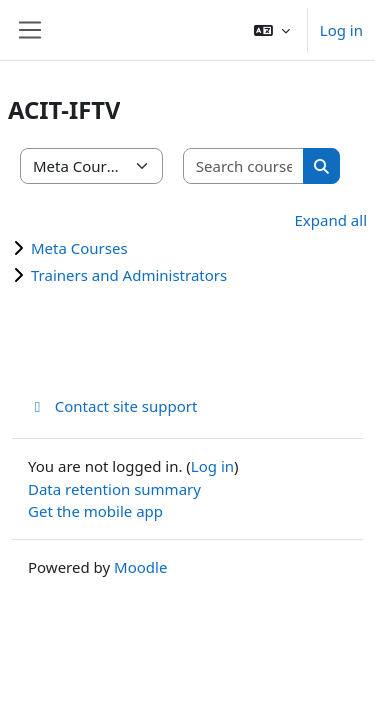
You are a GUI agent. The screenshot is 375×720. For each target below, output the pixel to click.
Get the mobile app (95, 511)
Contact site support (112, 406)
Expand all (331, 220)
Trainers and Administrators (129, 275)
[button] (272, 30)
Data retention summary (114, 489)
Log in (341, 30)
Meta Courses (79, 248)
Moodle (140, 567)
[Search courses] (244, 166)
